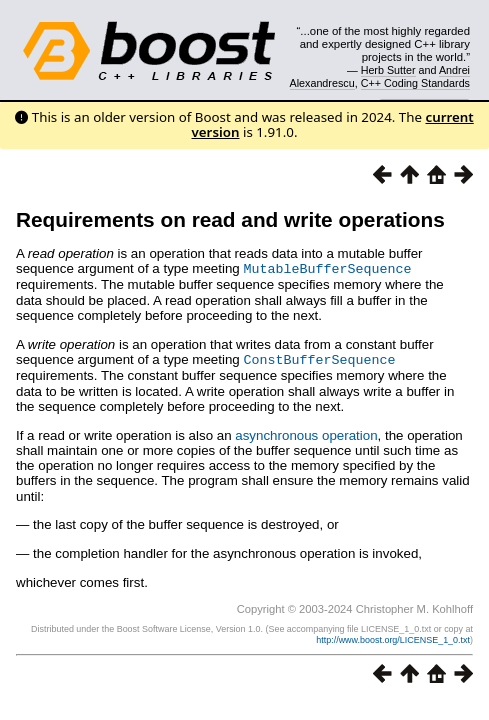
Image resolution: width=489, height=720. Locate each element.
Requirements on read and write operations (230, 219)
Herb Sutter (388, 70)
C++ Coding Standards (415, 83)
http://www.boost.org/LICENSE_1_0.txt (393, 638)
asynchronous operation (306, 433)
